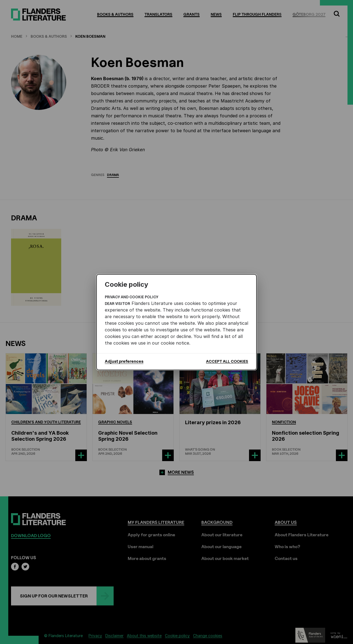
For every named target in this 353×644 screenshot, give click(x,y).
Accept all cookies (227, 361)
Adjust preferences (124, 361)
